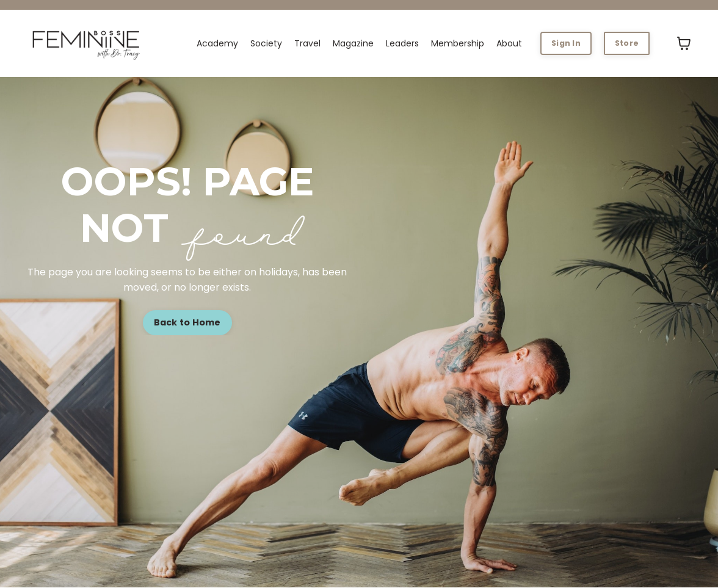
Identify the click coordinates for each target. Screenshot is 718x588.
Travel (307, 43)
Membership (458, 43)
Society (266, 43)
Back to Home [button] (187, 322)
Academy (217, 43)
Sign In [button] (566, 43)
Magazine (353, 43)
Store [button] (627, 43)
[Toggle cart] (684, 43)
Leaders (402, 43)
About (509, 43)
